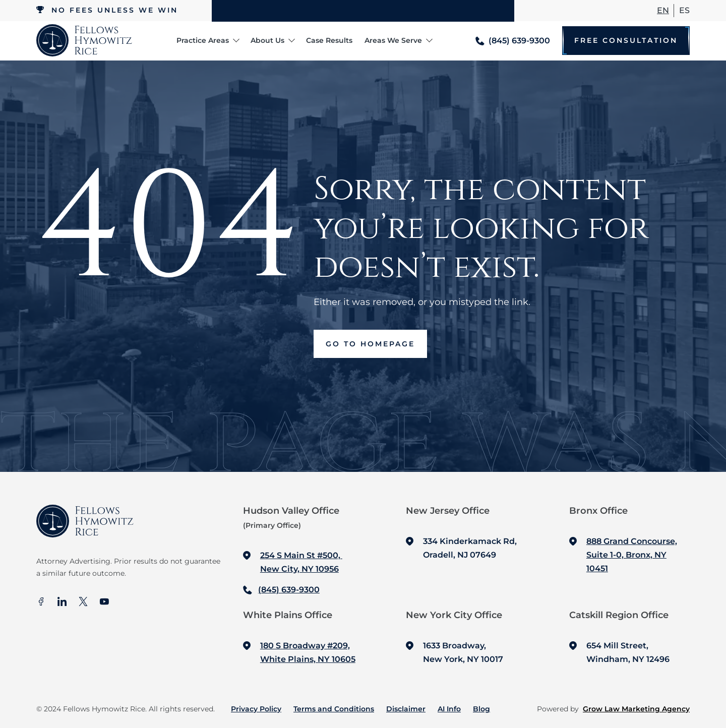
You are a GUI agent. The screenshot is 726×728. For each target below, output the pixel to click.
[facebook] (41, 602)
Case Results (329, 40)
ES (684, 10)
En (663, 10)
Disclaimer (406, 709)
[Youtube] (104, 602)
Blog (481, 709)
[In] (62, 602)
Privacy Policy (256, 709)
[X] (83, 602)
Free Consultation (626, 41)
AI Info (449, 709)
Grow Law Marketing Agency (636, 709)
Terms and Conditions (334, 709)
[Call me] (513, 41)
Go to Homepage (370, 344)
